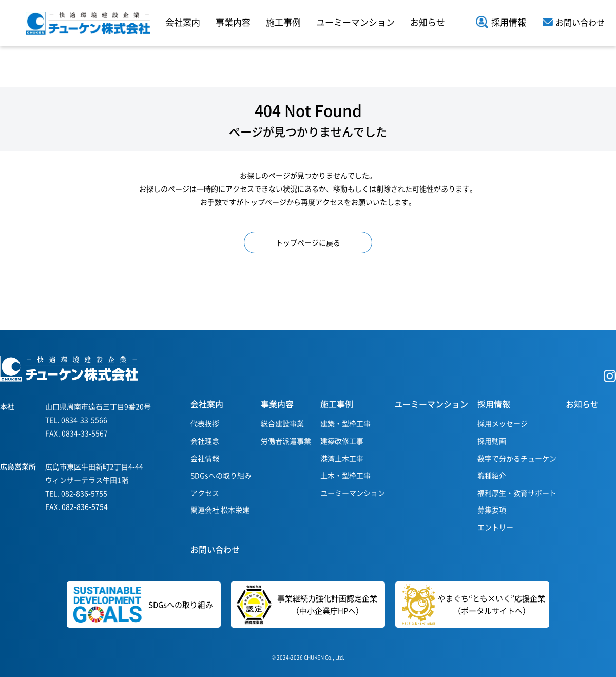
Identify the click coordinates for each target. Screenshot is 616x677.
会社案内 (183, 22)
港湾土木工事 (342, 458)
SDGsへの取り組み (221, 475)
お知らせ (428, 22)
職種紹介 (492, 475)
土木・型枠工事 (345, 475)
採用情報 (501, 22)
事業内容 (233, 22)
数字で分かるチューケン (517, 458)
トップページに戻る (308, 242)
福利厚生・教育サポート (517, 493)
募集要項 (492, 510)
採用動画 (492, 441)
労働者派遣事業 (286, 441)
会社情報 (205, 458)
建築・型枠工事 (345, 423)
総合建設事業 (282, 423)
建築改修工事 (342, 441)
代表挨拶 (205, 423)
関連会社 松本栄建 (220, 510)
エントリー (495, 527)
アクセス (205, 493)
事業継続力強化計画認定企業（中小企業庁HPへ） (304, 605)
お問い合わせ (215, 549)
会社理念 (205, 441)
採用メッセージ (503, 423)
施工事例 (283, 22)
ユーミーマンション (355, 22)
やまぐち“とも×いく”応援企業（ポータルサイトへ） (474, 605)
